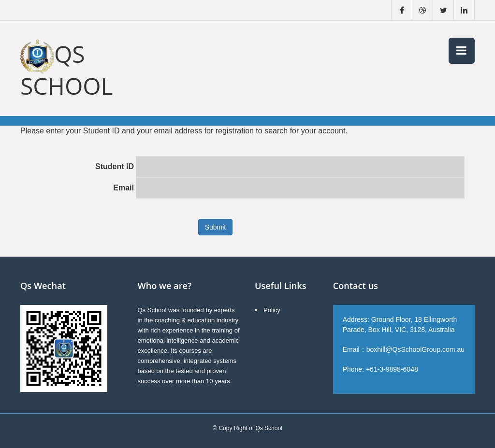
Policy (272, 310)
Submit (216, 227)
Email (124, 188)
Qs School (67, 70)
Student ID (115, 166)
